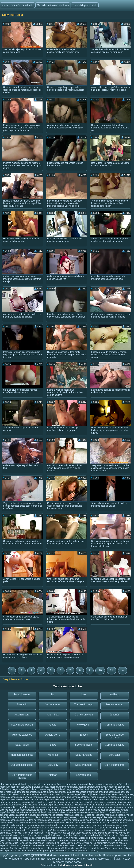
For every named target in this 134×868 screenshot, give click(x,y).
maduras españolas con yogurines (116, 794)
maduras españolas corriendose (16, 797)
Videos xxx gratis (66, 846)
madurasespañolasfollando (33, 810)
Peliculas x (125, 835)
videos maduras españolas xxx (69, 825)
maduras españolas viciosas (89, 802)
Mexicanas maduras (33, 833)
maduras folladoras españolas (79, 805)
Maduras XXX (53, 843)
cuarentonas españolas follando (80, 784)
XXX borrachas (111, 835)
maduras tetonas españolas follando (76, 807)
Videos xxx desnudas (86, 833)
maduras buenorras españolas (21, 792)
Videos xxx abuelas (62, 835)
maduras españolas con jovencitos (47, 794)
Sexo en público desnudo (115, 736)
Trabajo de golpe (84, 705)
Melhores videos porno (67, 862)
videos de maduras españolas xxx (44, 820)
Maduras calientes (32, 838)
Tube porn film (32, 859)
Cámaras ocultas (115, 725)
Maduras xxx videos (108, 833)
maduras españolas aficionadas (82, 792)
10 (100, 670)
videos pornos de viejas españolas (39, 830)
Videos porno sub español (84, 851)
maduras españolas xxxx (51, 805)
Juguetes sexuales (22, 765)
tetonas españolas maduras (62, 812)
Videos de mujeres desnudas (88, 835)
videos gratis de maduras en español (92, 823)
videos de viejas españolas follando (55, 823)
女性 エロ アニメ (120, 859)
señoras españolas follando (34, 812)
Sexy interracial (84, 745)
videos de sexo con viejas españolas (18, 823)
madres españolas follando (98, 789)
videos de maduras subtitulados (78, 820)
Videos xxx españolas (11, 838)
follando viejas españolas (71, 789)
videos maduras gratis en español (102, 825)
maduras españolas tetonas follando (56, 802)
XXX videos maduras (24, 851)
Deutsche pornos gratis (117, 855)
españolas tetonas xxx (118, 787)
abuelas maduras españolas (48, 784)
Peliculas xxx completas (95, 843)
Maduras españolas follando (17, 5)
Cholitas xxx (16, 848)
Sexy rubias (22, 745)
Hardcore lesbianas (22, 755)
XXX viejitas (71, 838)
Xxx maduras (53, 705)
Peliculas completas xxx (92, 848)
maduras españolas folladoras (106, 797)
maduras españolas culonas (47, 797)
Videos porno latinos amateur (91, 840)
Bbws (53, 745)
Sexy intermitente (115, 765)
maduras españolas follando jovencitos (89, 800)
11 (111, 670)
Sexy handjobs (84, 755)
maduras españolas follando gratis (52, 800)
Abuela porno (53, 735)
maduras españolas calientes (14, 794)
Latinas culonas (46, 848)
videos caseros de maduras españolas (28, 815)
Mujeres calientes (22, 735)
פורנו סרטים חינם (51, 859)
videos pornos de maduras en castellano (49, 828)
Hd (53, 694)
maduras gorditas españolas (14, 807)
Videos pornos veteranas (91, 838)
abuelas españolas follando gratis (17, 784)
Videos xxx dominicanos (32, 843)
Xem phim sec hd (92, 855)
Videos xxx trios (18, 835)
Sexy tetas (115, 755)
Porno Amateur (22, 694)
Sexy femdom (84, 775)
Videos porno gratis (45, 851)
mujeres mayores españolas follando (66, 810)
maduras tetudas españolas (109, 807)
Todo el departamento (85, 5)
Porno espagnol (13, 859)
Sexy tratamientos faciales (22, 776)
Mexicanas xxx (112, 838)
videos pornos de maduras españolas (89, 828)
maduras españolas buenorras (114, 792)
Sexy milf (22, 705)
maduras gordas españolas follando (113, 805)
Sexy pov (53, 765)
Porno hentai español (118, 840)
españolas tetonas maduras (92, 787)
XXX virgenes (30, 848)
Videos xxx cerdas (9, 843)
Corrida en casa (84, 715)
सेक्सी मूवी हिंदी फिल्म (35, 855)
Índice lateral (51, 865)
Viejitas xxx (73, 848)
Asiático (115, 694)
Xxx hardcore (22, 715)
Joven (84, 694)
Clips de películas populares (53, 5)
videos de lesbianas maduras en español (105, 815)
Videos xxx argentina (72, 843)
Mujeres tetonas (84, 846)
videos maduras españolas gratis (36, 825)
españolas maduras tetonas (34, 787)
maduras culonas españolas (51, 792)
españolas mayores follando (63, 787)
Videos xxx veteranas (103, 846)
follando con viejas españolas (15, 789)
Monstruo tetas (115, 705)
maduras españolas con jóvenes (82, 794)
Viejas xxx (17, 833)
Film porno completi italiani (78, 859)
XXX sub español (66, 833)
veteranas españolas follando (92, 812)
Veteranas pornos (67, 840)
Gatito (53, 725)
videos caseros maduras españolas (66, 815)
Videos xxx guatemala (21, 846)
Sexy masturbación (22, 725)
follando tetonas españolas (44, 789)
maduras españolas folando (76, 797)
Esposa (84, 735)
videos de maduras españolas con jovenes (55, 817)
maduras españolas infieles (23, 802)
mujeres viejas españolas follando (102, 810)
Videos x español (114, 848)
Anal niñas (53, 715)
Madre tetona (63, 851)
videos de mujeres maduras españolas (114, 820)
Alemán (53, 775)
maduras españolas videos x (23, 805)
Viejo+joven (84, 725)
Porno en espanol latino (44, 846)
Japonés (115, 715)
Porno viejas (50, 833)
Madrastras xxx (49, 840)
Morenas (53, 755)
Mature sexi (102, 859)
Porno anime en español (40, 835)
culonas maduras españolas (110, 784)
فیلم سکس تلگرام (13, 855)
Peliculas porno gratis (53, 838)
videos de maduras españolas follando (97, 817)
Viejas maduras (14, 840)
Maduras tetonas (32, 840)
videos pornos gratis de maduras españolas (79, 830)
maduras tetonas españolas (43, 807)
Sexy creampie (84, 765)
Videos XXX (61, 848)
